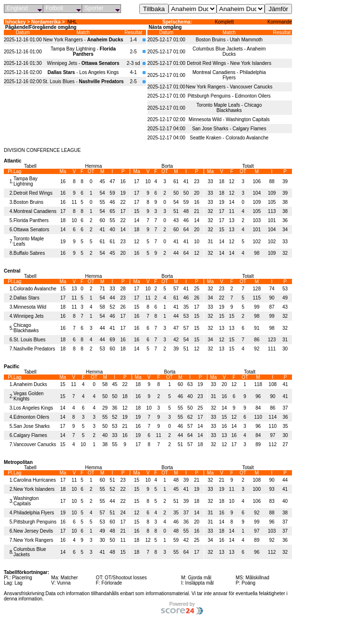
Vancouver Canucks (35, 444)
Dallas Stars (26, 298)
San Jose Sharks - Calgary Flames (229, 129)
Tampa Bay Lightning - (83, 51)
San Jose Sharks (32, 426)
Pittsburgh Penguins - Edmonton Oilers (229, 96)
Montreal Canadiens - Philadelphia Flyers (229, 75)
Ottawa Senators (31, 230)
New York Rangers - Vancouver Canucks (229, 87)
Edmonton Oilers (31, 417)
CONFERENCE (43, 150)
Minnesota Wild (30, 307)
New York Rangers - (83, 40)
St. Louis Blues (30, 340)
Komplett (224, 22)
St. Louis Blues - (83, 81)
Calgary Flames (30, 435)
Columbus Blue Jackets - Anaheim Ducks (229, 51)
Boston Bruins (28, 202)
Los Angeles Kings (33, 408)
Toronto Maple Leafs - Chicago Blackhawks (229, 108)
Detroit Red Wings (33, 193)
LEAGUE (71, 150)
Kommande (280, 22)
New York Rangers (33, 540)
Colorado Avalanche (35, 289)
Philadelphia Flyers (34, 513)
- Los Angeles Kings (83, 72)
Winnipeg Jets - (83, 63)
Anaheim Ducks (30, 384)
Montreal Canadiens (35, 211)
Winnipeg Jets (29, 316)
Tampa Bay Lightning (25, 181)
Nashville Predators (34, 349)
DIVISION (14, 150)
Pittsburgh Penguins (35, 522)
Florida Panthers (31, 220)
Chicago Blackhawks (26, 328)
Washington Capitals (26, 501)
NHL (72, 22)
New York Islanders (34, 489)
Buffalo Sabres (29, 253)
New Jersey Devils (33, 531)
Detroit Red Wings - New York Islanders (229, 63)
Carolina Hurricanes (35, 480)
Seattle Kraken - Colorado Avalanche (229, 138)
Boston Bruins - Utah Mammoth (229, 40)
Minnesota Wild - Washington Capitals (229, 119)
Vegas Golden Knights (29, 396)
